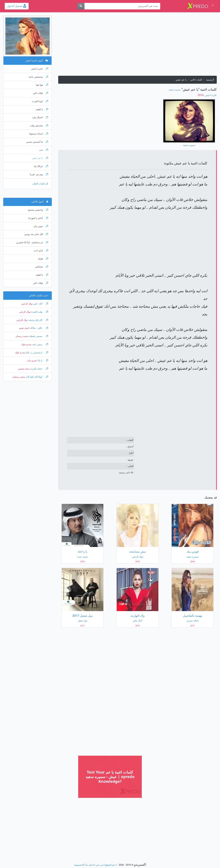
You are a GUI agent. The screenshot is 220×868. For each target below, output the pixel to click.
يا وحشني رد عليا (37, 353)
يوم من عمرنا (39, 174)
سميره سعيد (175, 90)
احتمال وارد (40, 117)
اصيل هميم (24, 328)
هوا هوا (42, 85)
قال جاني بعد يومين (36, 234)
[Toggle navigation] (213, 5)
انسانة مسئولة (39, 134)
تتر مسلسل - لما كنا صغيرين (32, 242)
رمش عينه (40, 344)
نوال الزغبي (27, 304)
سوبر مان (41, 226)
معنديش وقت (39, 126)
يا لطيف (42, 109)
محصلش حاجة (38, 77)
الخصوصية (79, 865)
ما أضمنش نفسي (37, 142)
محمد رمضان (22, 336)
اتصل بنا (90, 865)
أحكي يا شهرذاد (38, 218)
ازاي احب (41, 251)
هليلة (43, 259)
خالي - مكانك (39, 328)
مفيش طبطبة (38, 336)
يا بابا (43, 361)
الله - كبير (40, 304)
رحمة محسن (24, 369)
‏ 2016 (201, 95)
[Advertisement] (137, 46)
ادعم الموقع (111, 865)
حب (44, 150)
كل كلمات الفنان (40, 184)
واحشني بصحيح (38, 210)
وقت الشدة (39, 312)
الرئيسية (210, 80)
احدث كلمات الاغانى (38, 296)
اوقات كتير (41, 93)
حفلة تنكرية (39, 369)
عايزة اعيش (211, 95)
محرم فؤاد (26, 344)
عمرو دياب (32, 361)
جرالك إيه (41, 166)
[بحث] (81, 6)
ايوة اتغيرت (40, 101)
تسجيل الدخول (17, 6)
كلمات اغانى (196, 80)
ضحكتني (42, 267)
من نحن (99, 865)
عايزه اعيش (40, 69)
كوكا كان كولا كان (37, 377)
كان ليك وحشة (38, 320)
